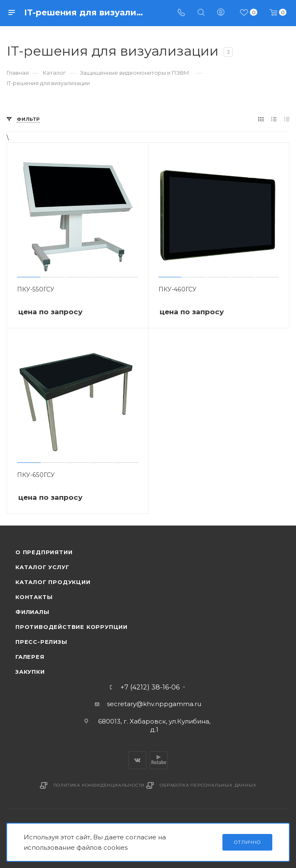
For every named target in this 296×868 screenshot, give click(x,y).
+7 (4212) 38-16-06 (150, 687)
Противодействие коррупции (72, 627)
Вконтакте (137, 760)
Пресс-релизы (41, 642)
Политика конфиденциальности (99, 785)
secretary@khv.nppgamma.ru (154, 704)
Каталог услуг (42, 567)
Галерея (30, 657)
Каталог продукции (53, 582)
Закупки (30, 672)
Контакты (34, 597)
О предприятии (44, 552)
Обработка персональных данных (208, 785)
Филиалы (32, 612)
